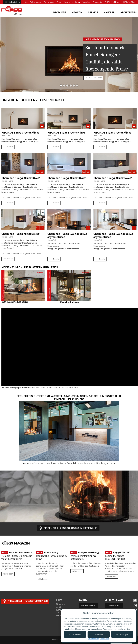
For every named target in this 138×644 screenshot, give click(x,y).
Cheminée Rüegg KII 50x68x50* (67, 178)
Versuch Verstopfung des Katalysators (83, 558)
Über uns (61, 604)
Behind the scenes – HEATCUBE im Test (115, 558)
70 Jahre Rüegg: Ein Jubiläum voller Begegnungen (17, 558)
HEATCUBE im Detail (93, 78)
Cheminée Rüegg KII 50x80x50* (21, 234)
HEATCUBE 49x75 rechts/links (20, 133)
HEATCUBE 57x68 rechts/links (66, 133)
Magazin (77, 12)
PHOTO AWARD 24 (128, 2)
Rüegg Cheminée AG (16, 11)
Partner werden (89, 605)
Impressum (56, 639)
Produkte (60, 12)
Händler (109, 12)
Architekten (128, 12)
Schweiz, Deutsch (11, 2)
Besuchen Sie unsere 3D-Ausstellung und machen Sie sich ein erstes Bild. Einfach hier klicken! (69, 398)
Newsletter (86, 2)
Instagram (135, 605)
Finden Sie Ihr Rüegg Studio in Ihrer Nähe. (68, 528)
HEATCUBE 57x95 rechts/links (112, 133)
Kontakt (67, 2)
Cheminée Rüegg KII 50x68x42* (21, 178)
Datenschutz (94, 639)
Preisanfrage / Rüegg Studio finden (25, 601)
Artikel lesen (8, 574)
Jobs (59, 607)
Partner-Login (49, 2)
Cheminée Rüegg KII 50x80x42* (113, 178)
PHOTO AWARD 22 (112, 2)
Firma (59, 2)
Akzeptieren (75, 634)
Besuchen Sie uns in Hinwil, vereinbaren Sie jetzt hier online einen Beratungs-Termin (69, 463)
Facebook (135, 600)
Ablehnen (99, 634)
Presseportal (97, 2)
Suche (75, 2)
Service (93, 12)
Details (8, 147)
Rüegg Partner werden (33, 2)
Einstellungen (122, 634)
